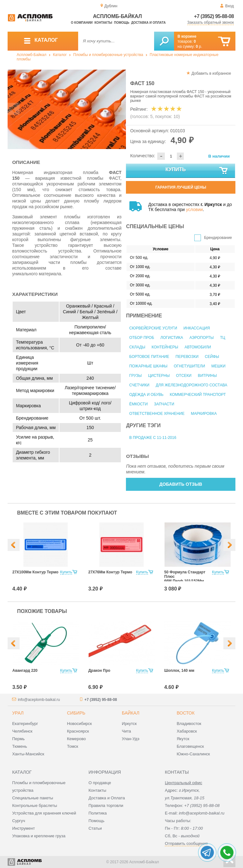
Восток (185, 713)
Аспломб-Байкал (32, 55)
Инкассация (197, 328)
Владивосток (189, 724)
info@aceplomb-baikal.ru (39, 700)
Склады (137, 347)
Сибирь (76, 713)
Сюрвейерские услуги (153, 328)
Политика (98, 813)
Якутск (183, 739)
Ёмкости (138, 404)
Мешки (218, 366)
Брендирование (218, 238)
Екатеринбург (25, 724)
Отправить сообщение (186, 843)
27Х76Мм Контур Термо (110, 572)
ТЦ (222, 338)
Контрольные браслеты (34, 806)
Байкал (131, 713)
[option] (67, 109)
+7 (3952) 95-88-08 (214, 16)
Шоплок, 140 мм (179, 671)
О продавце (100, 783)
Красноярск (78, 731)
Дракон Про (99, 671)
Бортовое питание (149, 357)
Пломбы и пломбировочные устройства (108, 55)
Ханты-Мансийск (28, 754)
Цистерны (159, 376)
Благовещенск (190, 746)
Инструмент (23, 828)
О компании (82, 23)
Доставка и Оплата (107, 798)
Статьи (95, 828)
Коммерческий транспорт (198, 395)
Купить (197, 171)
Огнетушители (189, 366)
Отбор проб (142, 338)
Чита (126, 731)
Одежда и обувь (146, 395)
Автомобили (198, 347)
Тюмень (19, 746)
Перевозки (187, 357)
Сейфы (212, 357)
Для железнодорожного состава (191, 385)
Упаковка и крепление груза (39, 836)
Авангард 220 (25, 671)
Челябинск (22, 731)
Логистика (172, 338)
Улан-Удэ (131, 739)
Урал (18, 713)
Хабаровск (187, 731)
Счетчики (139, 385)
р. (199, 47)
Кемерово (76, 739)
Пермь (18, 739)
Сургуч (19, 821)
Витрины (207, 376)
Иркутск (129, 724)
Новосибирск (80, 724)
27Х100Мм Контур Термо (35, 572)
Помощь (121, 23)
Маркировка (204, 414)
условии (194, 209)
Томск (73, 746)
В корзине (187, 36)
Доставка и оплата (148, 23)
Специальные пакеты (33, 798)
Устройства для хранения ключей (44, 813)
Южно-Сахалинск (193, 754)
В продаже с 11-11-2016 (153, 438)
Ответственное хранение (157, 414)
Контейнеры (165, 347)
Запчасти (164, 404)
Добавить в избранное (211, 73)
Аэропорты (202, 338)
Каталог (60, 55)
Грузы (135, 376)
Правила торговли (106, 806)
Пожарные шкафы (148, 366)
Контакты (103, 23)
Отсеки (184, 376)
